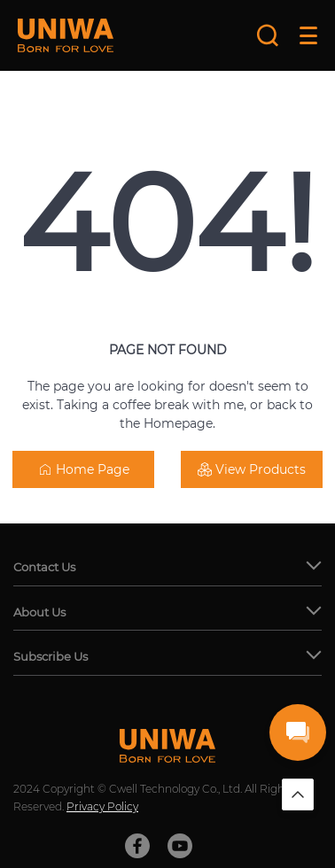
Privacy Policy (102, 806)
